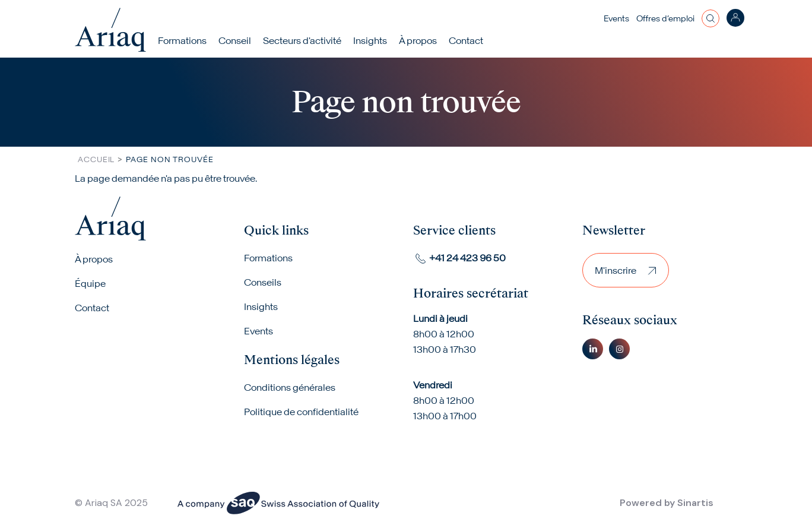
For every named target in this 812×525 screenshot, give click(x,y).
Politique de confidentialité (301, 412)
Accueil (96, 159)
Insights (370, 40)
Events (616, 18)
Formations (182, 40)
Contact (466, 40)
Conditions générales (290, 387)
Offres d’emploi (665, 18)
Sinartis (695, 503)
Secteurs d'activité (302, 40)
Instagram (619, 349)
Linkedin (593, 349)
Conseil (235, 40)
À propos (94, 259)
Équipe (90, 283)
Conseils (263, 282)
